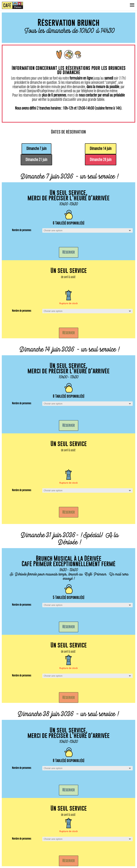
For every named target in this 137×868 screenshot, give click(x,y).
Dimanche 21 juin (36, 160)
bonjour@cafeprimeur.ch (43, 91)
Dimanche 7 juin (36, 149)
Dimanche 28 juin (101, 160)
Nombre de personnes (21, 230)
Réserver (69, 252)
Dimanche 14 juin (101, 149)
